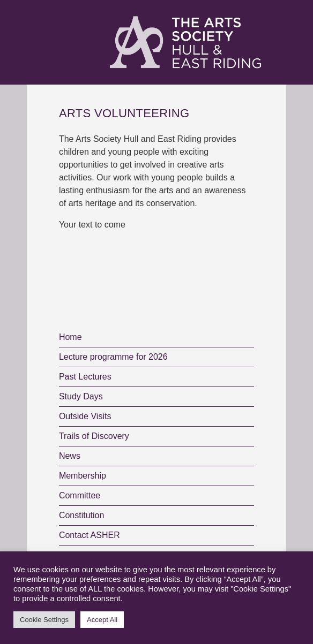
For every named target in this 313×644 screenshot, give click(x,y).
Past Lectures (85, 377)
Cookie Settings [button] (44, 620)
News (70, 456)
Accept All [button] (102, 620)
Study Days (81, 396)
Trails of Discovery (94, 436)
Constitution (82, 515)
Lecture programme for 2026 (113, 357)
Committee (80, 495)
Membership (83, 476)
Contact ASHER (90, 535)
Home (70, 337)
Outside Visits (85, 416)
